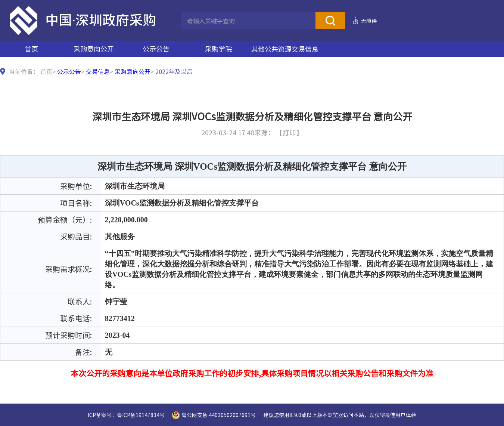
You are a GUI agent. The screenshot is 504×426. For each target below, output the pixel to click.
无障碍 (369, 21)
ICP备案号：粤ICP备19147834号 (126, 415)
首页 (31, 49)
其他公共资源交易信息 (285, 49)
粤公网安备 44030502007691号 (219, 415)
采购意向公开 (94, 49)
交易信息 (98, 71)
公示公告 (156, 49)
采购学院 (218, 49)
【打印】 (289, 132)
